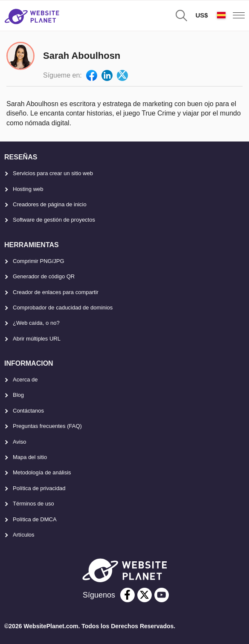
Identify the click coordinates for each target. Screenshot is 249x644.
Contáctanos (28, 411)
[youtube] (162, 595)
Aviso (20, 442)
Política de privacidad (39, 488)
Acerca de (25, 380)
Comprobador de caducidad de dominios (63, 308)
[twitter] (145, 595)
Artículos (24, 535)
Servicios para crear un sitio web (53, 173)
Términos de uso (33, 504)
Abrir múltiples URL (37, 339)
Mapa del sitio (30, 457)
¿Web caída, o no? (36, 323)
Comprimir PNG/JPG (39, 261)
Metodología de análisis (42, 472)
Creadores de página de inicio (50, 204)
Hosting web (28, 189)
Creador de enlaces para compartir (56, 292)
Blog (18, 395)
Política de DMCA (35, 519)
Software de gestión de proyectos (54, 220)
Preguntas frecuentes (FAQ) (47, 426)
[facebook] (127, 595)
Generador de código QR (44, 276)
